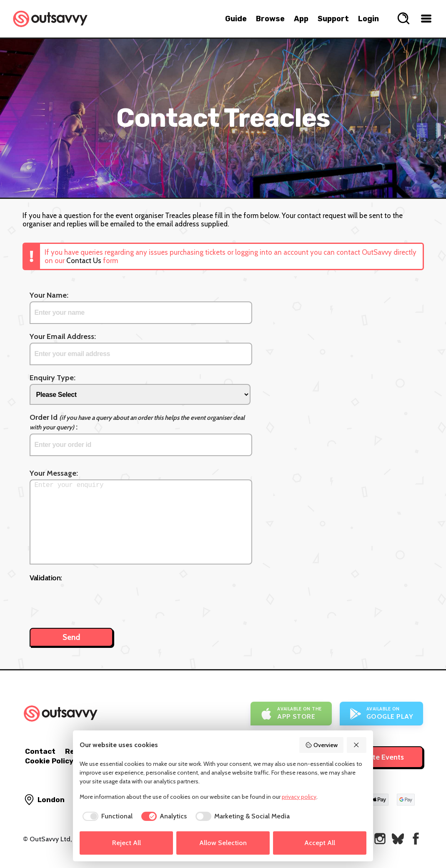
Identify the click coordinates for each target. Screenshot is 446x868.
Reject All (127, 843)
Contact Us (84, 261)
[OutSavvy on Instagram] (380, 839)
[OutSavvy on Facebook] (416, 839)
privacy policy (299, 797)
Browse (270, 19)
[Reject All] (357, 745)
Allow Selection (223, 843)
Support (333, 19)
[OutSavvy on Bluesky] (398, 839)
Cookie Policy (49, 761)
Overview (321, 745)
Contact (40, 751)
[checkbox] (106, 816)
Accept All (320, 843)
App (301, 19)
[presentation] (93, 601)
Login (368, 19)
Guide (236, 19)
